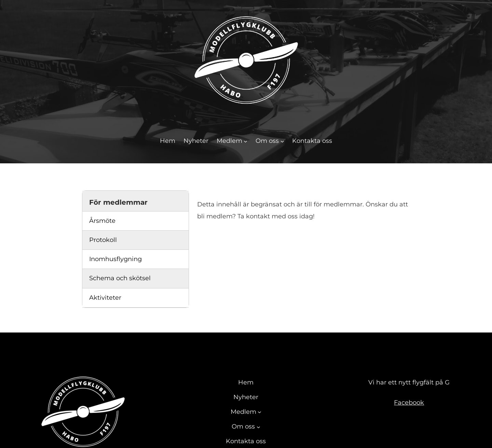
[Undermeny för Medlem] (245, 141)
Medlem (229, 141)
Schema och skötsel (120, 278)
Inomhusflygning (115, 259)
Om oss (267, 141)
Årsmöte (102, 221)
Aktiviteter (105, 298)
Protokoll (103, 240)
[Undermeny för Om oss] (282, 141)
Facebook (409, 403)
